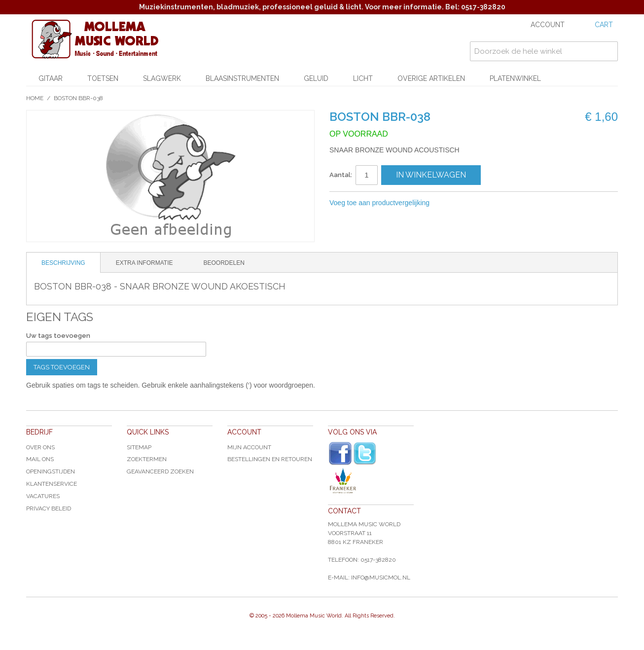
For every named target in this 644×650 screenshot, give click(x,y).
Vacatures (43, 496)
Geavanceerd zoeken (160, 471)
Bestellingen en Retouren (270, 459)
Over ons (40, 447)
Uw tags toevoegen (58, 336)
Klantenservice (52, 484)
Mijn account (249, 447)
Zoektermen (147, 459)
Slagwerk (162, 78)
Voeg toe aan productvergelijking (379, 203)
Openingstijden (51, 471)
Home (35, 98)
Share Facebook (470, 203)
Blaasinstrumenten (242, 78)
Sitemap (139, 447)
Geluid (316, 78)
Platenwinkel (515, 78)
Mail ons (40, 459)
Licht (363, 78)
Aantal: (341, 175)
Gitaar (51, 78)
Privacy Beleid (49, 508)
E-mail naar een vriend (450, 203)
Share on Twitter (490, 203)
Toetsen (103, 78)
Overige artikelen (431, 78)
